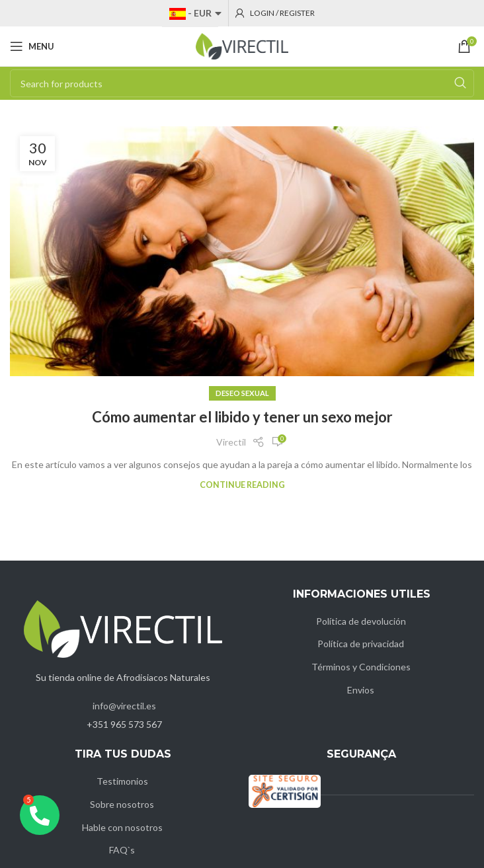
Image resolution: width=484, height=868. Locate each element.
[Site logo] (242, 45)
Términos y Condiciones (361, 667)
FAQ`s (122, 850)
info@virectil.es (124, 706)
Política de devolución (361, 621)
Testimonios (122, 781)
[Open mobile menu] (32, 46)
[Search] (242, 83)
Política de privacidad (361, 644)
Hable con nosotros (122, 827)
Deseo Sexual (242, 393)
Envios (361, 690)
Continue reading (242, 485)
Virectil (231, 442)
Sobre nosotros (122, 804)
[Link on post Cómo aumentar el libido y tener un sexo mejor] (242, 251)
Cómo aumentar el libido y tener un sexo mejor (242, 417)
